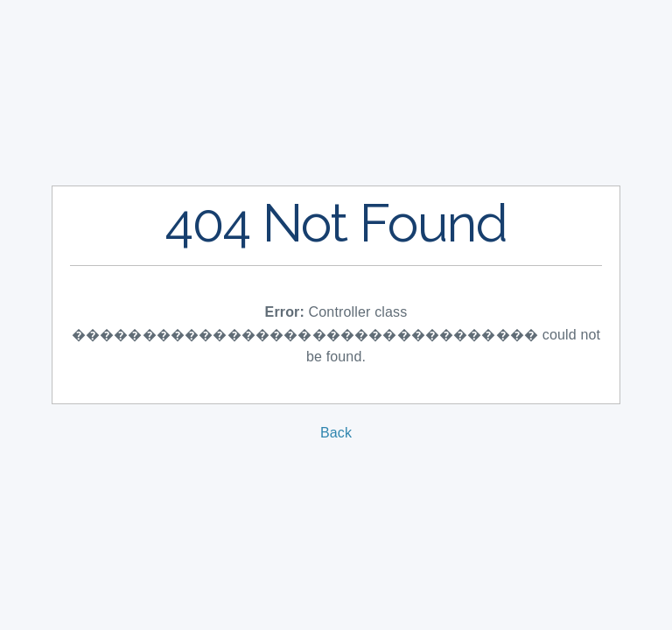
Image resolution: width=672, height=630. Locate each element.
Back (336, 433)
